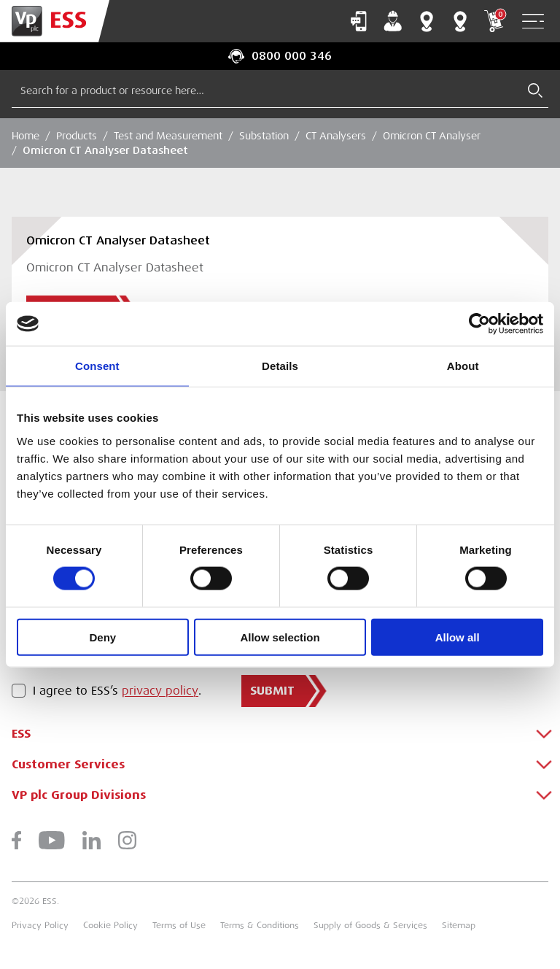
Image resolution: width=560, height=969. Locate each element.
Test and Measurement (168, 136)
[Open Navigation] (533, 22)
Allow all (458, 637)
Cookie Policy (110, 925)
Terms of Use (179, 925)
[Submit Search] (535, 90)
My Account (393, 21)
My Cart (494, 21)
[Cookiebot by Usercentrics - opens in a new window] (479, 324)
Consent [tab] (97, 366)
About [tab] (463, 366)
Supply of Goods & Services (370, 925)
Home (26, 136)
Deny (102, 637)
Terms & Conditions (260, 925)
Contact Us (359, 21)
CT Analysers (336, 136)
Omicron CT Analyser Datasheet (105, 150)
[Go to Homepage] (55, 21)
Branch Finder (427, 21)
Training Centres (460, 21)
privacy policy (160, 691)
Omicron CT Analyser (432, 136)
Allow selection (280, 637)
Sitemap (459, 925)
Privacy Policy (40, 925)
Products (77, 136)
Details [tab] (280, 366)
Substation (264, 136)
